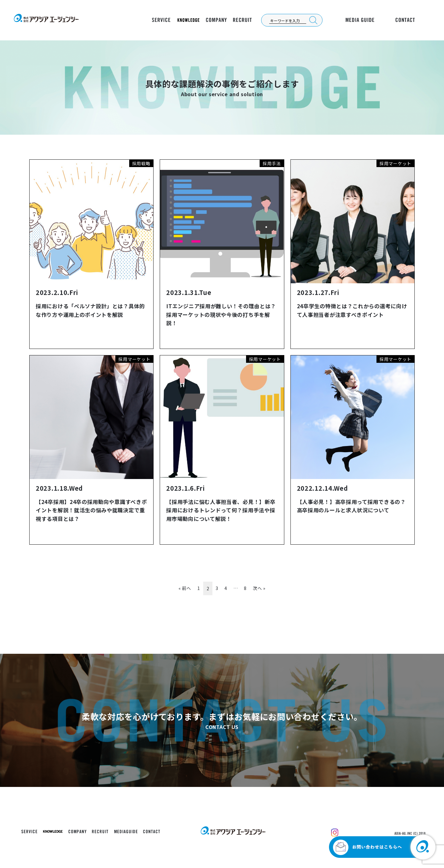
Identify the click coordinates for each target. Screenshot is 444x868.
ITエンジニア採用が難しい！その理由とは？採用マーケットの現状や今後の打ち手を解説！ (221, 314)
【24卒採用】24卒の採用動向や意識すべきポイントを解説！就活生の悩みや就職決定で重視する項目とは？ (91, 510)
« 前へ (185, 588)
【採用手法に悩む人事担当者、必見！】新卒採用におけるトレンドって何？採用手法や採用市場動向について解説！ (221, 510)
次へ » (259, 588)
